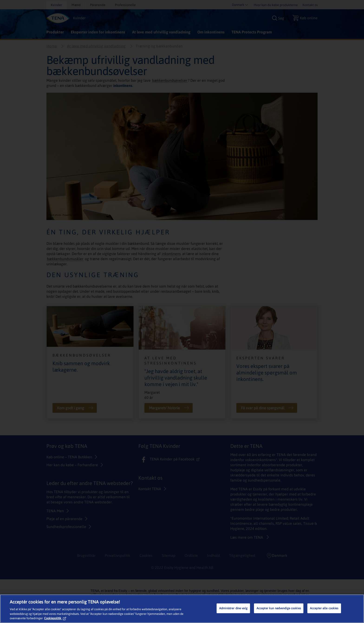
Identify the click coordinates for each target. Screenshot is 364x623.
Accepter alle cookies (324, 608)
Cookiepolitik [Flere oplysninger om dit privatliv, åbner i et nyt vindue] (55, 618)
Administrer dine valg (233, 608)
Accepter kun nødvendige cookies (279, 608)
